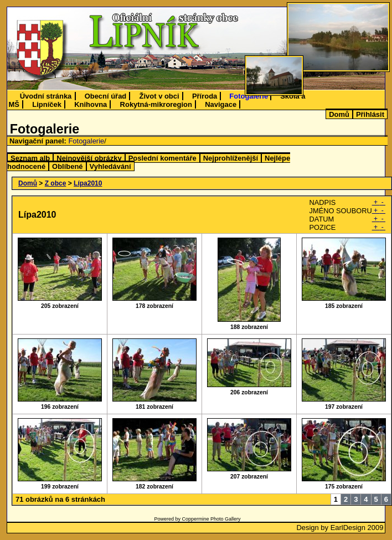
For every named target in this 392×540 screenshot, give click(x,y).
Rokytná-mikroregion (156, 104)
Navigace (221, 104)
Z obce (56, 183)
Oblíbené (67, 166)
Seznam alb (30, 158)
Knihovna (91, 104)
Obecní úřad (106, 96)
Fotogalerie (249, 96)
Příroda (205, 96)
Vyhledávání (110, 166)
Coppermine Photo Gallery (211, 519)
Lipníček (47, 104)
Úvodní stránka (46, 96)
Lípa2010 (88, 183)
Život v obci (159, 96)
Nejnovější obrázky (89, 158)
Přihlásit (370, 114)
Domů (339, 114)
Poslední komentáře (163, 158)
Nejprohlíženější (231, 158)
